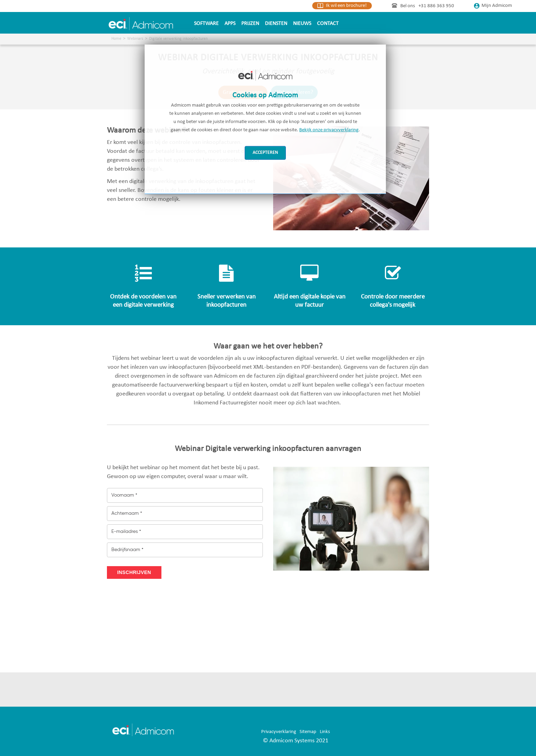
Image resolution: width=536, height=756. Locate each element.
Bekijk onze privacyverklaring (329, 130)
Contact (328, 24)
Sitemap (308, 732)
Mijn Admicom (493, 6)
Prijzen (250, 24)
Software (206, 24)
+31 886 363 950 (436, 6)
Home (116, 39)
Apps (230, 24)
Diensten (276, 24)
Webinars (135, 39)
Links (325, 732)
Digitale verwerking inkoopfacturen (178, 39)
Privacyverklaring (279, 732)
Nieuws (302, 24)
